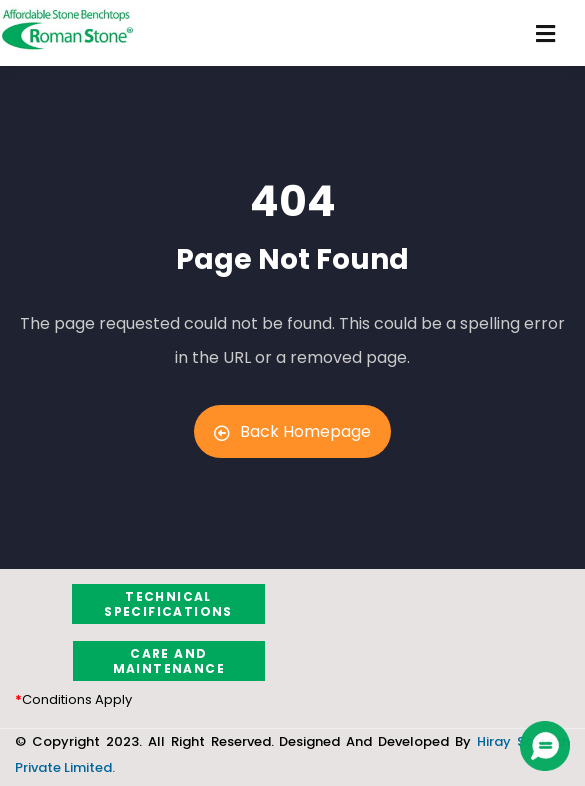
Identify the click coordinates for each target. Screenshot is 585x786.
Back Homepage (292, 431)
